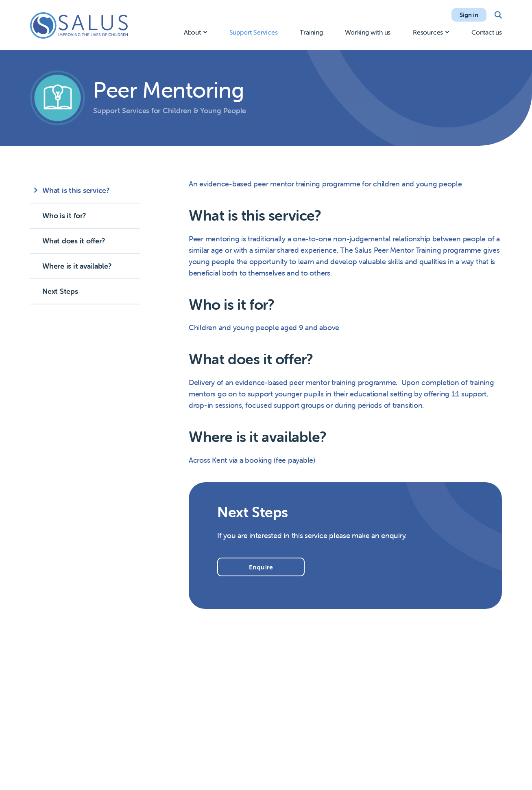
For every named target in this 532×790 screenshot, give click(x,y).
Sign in (469, 15)
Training (311, 32)
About (192, 32)
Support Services (254, 32)
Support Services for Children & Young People (170, 111)
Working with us (368, 32)
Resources (428, 32)
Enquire (261, 567)
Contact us (487, 32)
